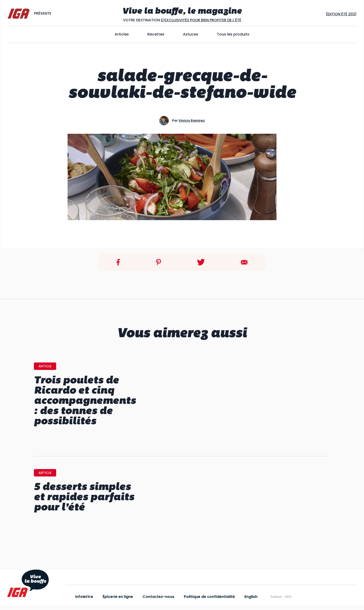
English (251, 597)
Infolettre (84, 597)
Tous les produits (233, 34)
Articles (122, 34)
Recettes (156, 34)
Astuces (191, 34)
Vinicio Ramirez (192, 121)
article (45, 366)
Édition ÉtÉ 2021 (341, 14)
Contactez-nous (158, 597)
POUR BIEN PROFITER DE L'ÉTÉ (215, 20)
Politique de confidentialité (209, 597)
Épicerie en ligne (118, 597)
